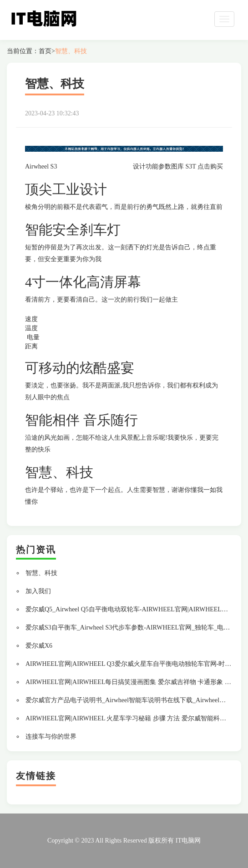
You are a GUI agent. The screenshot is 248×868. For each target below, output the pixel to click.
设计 (139, 166)
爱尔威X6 (39, 646)
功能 (152, 166)
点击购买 (210, 166)
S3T (190, 166)
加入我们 (38, 591)
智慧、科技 (71, 51)
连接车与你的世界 (51, 737)
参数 (165, 166)
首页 (45, 51)
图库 (177, 166)
